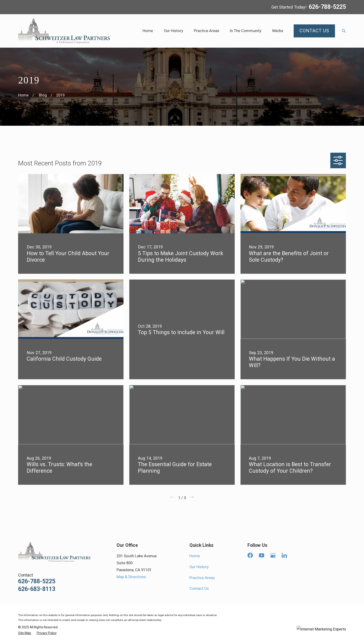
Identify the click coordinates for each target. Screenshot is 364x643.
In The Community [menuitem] (246, 31)
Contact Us (199, 589)
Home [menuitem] (148, 31)
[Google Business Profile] (273, 555)
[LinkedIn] (284, 555)
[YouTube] (262, 555)
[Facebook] (250, 555)
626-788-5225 (327, 7)
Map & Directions (131, 577)
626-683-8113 (37, 589)
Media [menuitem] (278, 31)
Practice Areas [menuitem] (206, 31)
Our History (199, 567)
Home (195, 556)
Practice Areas (202, 578)
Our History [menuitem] (174, 31)
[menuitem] (25, 633)
